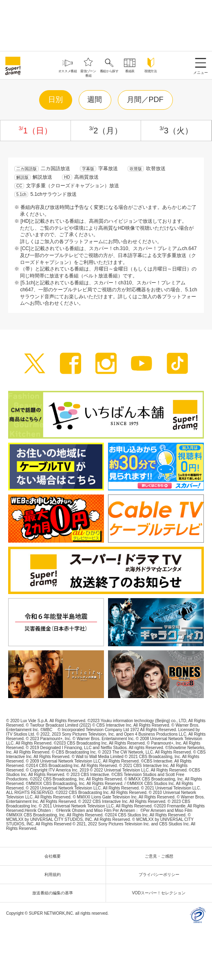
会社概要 (55, 856)
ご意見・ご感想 (161, 856)
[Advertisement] (106, 24)
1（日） (35, 131)
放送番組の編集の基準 (55, 893)
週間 (95, 100)
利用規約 (55, 875)
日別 (55, 100)
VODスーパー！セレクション (161, 893)
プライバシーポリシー (161, 875)
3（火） (176, 131)
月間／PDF (145, 100)
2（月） (106, 131)
